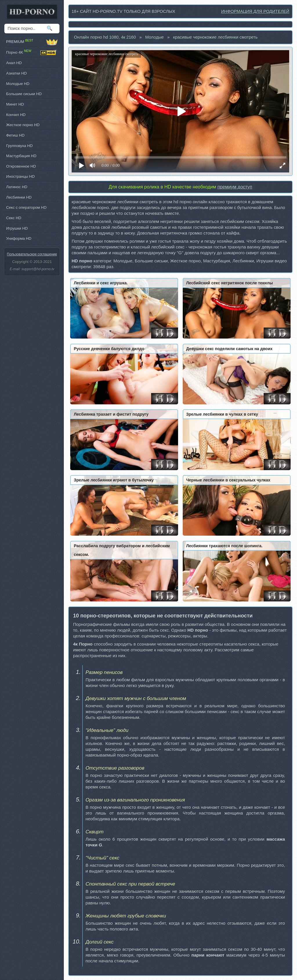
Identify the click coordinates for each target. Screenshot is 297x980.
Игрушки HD (17, 228)
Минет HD (15, 104)
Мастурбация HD (21, 156)
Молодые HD (18, 84)
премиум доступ (235, 187)
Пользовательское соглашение (32, 254)
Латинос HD (17, 187)
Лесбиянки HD (19, 197)
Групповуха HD (19, 146)
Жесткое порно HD (23, 125)
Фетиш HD (15, 135)
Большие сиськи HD (24, 94)
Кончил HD (16, 115)
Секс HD (14, 218)
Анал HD (14, 63)
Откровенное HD (21, 166)
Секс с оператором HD (26, 207)
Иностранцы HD (20, 176)
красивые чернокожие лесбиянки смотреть (215, 37)
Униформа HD (19, 238)
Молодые (154, 37)
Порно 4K (32, 53)
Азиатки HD (16, 73)
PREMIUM (32, 42)
